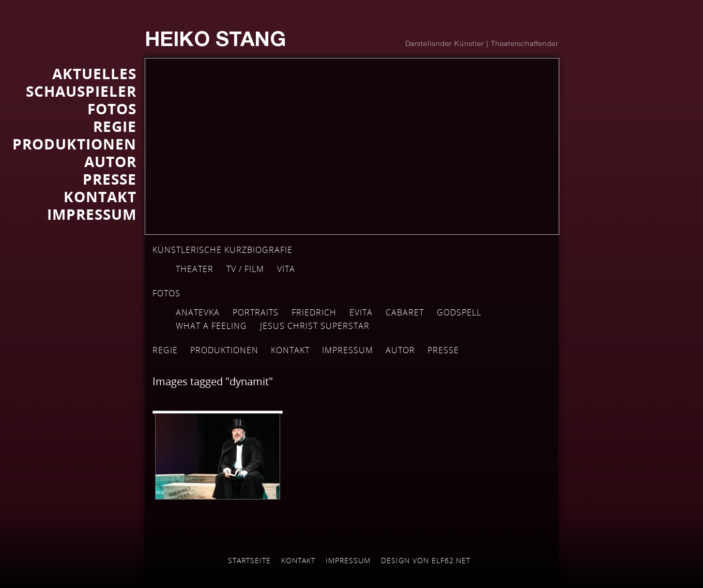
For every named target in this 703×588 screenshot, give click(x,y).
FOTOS (112, 109)
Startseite (249, 560)
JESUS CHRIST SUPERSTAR (315, 326)
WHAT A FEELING (211, 326)
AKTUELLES (94, 73)
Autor (400, 350)
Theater (195, 269)
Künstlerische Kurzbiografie (223, 250)
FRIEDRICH (314, 312)
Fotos (166, 293)
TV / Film (245, 269)
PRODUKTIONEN (74, 144)
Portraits (256, 312)
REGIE (115, 126)
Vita (286, 269)
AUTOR (110, 161)
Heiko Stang (215, 41)
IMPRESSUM (92, 214)
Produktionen (224, 350)
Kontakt (290, 350)
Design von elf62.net (426, 560)
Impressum (348, 350)
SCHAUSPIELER (81, 91)
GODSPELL (459, 312)
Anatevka (198, 312)
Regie (165, 350)
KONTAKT (100, 197)
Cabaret (405, 312)
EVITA (361, 312)
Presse (110, 179)
